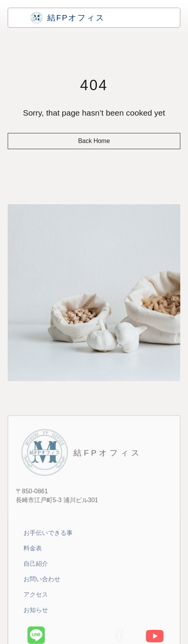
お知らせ (36, 610)
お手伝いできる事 (48, 533)
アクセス (36, 594)
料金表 (33, 548)
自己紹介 (36, 564)
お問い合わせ (42, 579)
